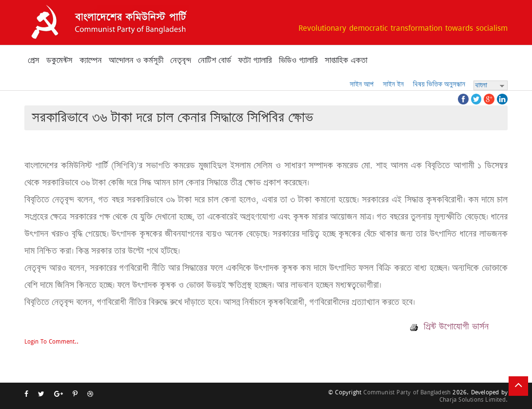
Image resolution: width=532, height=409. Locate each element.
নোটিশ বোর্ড (215, 61)
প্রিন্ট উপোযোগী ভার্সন (449, 327)
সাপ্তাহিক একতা (346, 61)
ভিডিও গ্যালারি (298, 61)
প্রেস (34, 61)
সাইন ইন (393, 84)
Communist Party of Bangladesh (407, 392)
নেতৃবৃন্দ (181, 61)
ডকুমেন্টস (59, 61)
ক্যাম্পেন (91, 61)
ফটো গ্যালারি (255, 61)
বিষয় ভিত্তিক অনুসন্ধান (439, 84)
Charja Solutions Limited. (473, 399)
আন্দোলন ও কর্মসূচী (136, 61)
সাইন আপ (362, 84)
